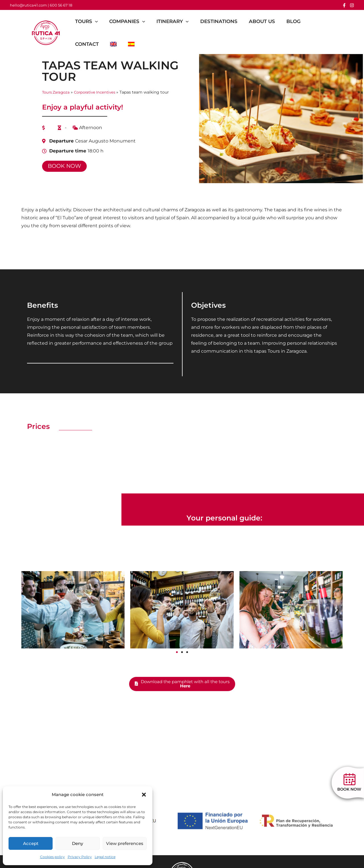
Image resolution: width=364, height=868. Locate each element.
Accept (31, 843)
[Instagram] (352, 5)
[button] (144, 795)
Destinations (227, 21)
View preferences (125, 843)
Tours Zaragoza (57, 92)
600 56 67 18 (61, 5)
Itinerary (178, 21)
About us (271, 21)
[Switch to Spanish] (136, 44)
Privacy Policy (80, 857)
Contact (89, 44)
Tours (89, 21)
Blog (305, 21)
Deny (77, 843)
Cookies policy (52, 857)
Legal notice (105, 857)
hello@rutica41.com (28, 5)
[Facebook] (344, 5)
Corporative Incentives (99, 92)
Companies (131, 21)
